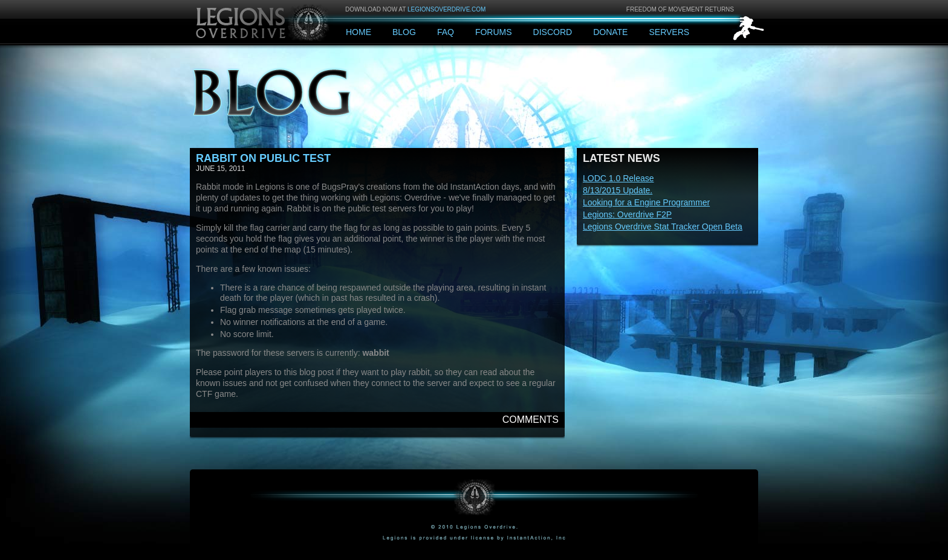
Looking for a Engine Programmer (646, 202)
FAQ (446, 32)
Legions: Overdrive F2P (627, 214)
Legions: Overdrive (264, 21)
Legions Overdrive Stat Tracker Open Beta (663, 227)
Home (359, 32)
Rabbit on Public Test (263, 158)
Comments (531, 420)
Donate (610, 32)
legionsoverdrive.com (446, 9)
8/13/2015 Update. (618, 190)
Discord (553, 32)
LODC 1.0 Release (618, 178)
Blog (404, 32)
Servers (669, 32)
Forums (494, 32)
